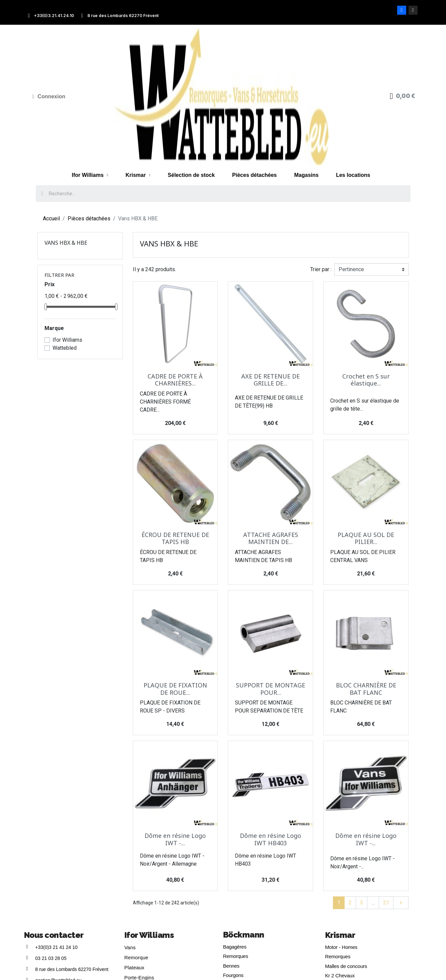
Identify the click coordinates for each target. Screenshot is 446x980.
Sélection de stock (191, 175)
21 (386, 903)
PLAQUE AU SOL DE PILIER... (366, 538)
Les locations (353, 175)
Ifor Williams (90, 175)
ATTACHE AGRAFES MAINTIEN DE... (271, 538)
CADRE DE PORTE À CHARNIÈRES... (175, 380)
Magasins (306, 175)
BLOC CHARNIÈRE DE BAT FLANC (366, 689)
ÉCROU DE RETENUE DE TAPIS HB (175, 538)
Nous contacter (54, 935)
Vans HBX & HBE (66, 243)
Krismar (138, 175)
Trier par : (321, 269)
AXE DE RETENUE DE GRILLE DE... (271, 380)
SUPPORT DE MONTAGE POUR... (271, 689)
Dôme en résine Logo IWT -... (175, 839)
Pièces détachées (254, 175)
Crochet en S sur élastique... (366, 380)
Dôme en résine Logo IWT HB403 (271, 839)
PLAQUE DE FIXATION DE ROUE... (175, 689)
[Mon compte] (49, 97)
